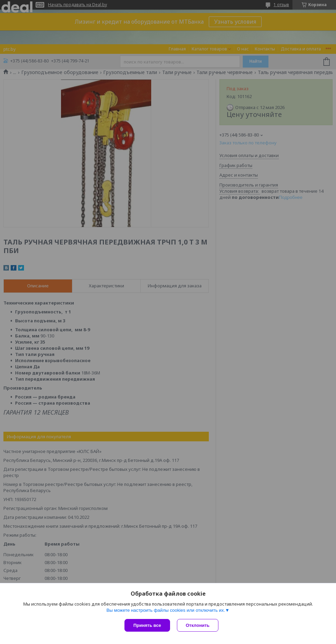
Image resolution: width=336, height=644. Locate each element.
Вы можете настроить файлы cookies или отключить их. (166, 610)
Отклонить (198, 625)
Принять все (147, 625)
